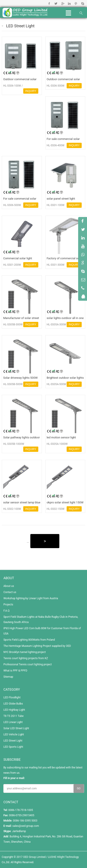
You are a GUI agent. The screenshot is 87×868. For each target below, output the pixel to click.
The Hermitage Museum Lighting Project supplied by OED (37, 646)
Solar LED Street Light (16, 728)
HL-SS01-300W (56, 265)
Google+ (63, 4)
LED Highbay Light (14, 710)
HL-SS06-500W (12, 205)
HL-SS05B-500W (13, 384)
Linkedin (69, 4)
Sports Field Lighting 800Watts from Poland (29, 640)
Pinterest (76, 4)
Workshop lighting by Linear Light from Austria (31, 598)
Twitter (56, 4)
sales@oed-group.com (26, 826)
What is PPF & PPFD (15, 671)
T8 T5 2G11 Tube (13, 716)
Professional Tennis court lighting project (27, 664)
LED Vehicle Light (14, 734)
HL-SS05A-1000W (57, 444)
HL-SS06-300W (56, 86)
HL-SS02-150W (56, 509)
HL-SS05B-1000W (14, 444)
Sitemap (8, 677)
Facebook (49, 4)
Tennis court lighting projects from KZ (26, 658)
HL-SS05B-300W (13, 325)
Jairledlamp (19, 831)
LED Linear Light (13, 722)
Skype (82, 4)
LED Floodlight (12, 697)
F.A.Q (6, 611)
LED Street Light (20, 26)
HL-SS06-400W (56, 145)
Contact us (10, 592)
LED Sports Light (13, 747)
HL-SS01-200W (12, 265)
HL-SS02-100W (12, 509)
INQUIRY (31, 91)
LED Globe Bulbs (13, 704)
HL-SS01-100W (56, 205)
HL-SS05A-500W (56, 384)
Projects (8, 605)
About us (9, 586)
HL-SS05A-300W (56, 325)
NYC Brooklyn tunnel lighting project (24, 652)
